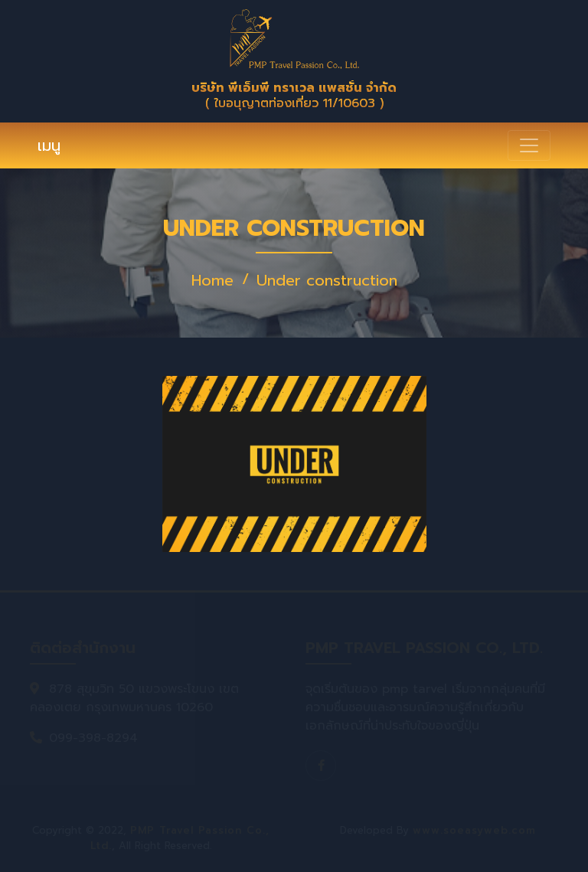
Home (212, 280)
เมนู (49, 145)
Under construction (327, 280)
